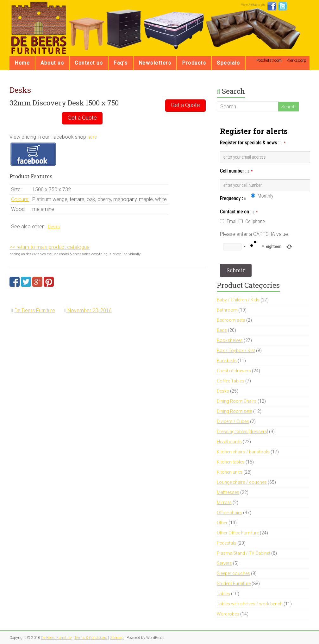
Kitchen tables (231, 462)
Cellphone (255, 221)
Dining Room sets (235, 411)
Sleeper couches (233, 573)
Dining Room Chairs (237, 401)
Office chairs (229, 513)
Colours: (20, 199)
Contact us (89, 63)
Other (222, 523)
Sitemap (117, 638)
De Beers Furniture (35, 310)
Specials (228, 63)
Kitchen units (230, 472)
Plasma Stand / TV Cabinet (244, 553)
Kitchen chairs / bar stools (243, 452)
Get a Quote (185, 105)
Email (232, 221)
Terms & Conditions (91, 638)
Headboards (229, 442)
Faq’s (121, 63)
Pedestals (227, 543)
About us (52, 63)
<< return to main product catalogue (50, 247)
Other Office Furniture (238, 533)
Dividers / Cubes (233, 421)
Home (22, 63)
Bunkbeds (227, 361)
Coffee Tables (231, 381)
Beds (222, 330)
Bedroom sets (231, 320)
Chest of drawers (234, 371)
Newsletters (155, 63)
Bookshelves (230, 340)
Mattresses (228, 492)
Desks (54, 227)
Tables (223, 594)
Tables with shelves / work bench (250, 604)
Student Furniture (234, 584)
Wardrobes (228, 614)
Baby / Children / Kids (238, 300)
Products (194, 63)
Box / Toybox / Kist (236, 350)
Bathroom (227, 310)
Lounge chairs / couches (242, 482)
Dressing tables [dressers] (242, 432)
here (92, 137)
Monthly (266, 196)
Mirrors (224, 502)
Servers (224, 563)
